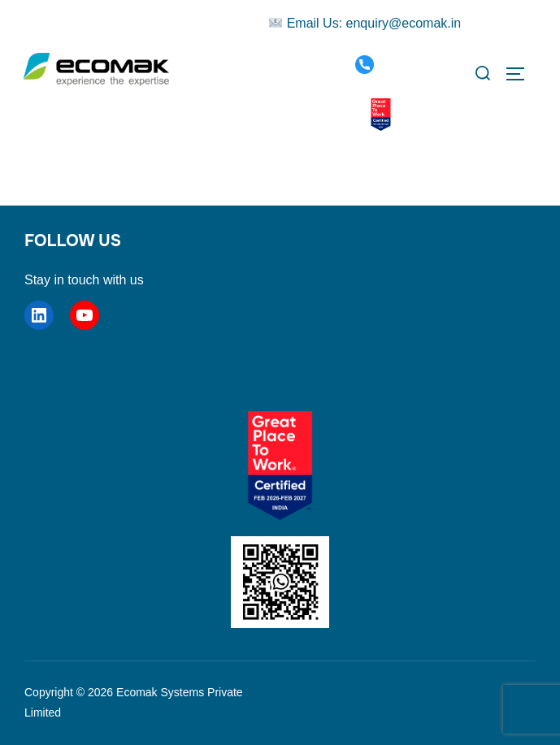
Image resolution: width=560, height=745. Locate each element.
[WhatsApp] (349, 115)
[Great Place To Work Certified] (380, 115)
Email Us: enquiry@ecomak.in (365, 23)
